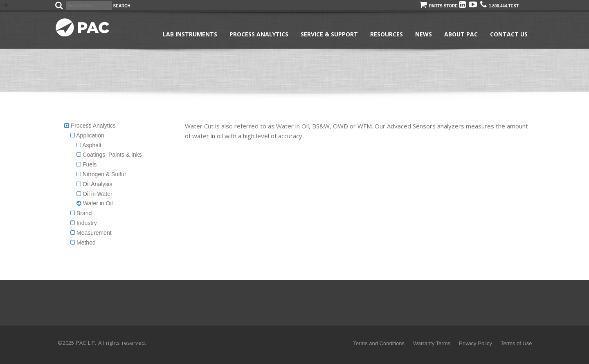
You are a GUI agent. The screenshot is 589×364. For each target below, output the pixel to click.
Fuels (87, 164)
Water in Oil (95, 203)
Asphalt (89, 145)
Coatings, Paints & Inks (109, 155)
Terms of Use (516, 343)
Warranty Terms (432, 343)
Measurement (91, 233)
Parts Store (438, 6)
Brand (81, 213)
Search (122, 6)
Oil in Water (94, 194)
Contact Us (509, 34)
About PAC (461, 34)
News (424, 34)
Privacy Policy (475, 343)
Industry (84, 223)
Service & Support (329, 34)
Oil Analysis (94, 184)
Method (83, 243)
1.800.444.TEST (499, 6)
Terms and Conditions (379, 343)
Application (87, 135)
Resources (387, 34)
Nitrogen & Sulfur (101, 174)
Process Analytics (259, 34)
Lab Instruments (190, 34)
